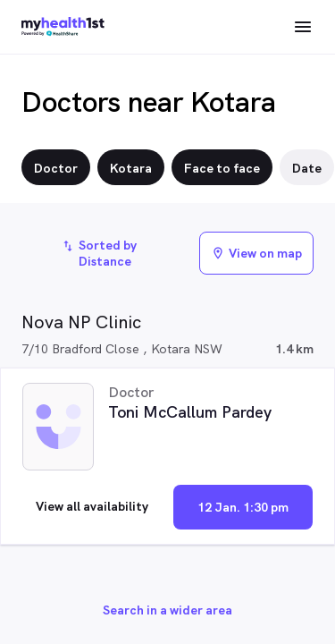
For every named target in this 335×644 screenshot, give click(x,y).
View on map (256, 253)
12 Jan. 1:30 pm (243, 507)
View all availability (92, 506)
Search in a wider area (167, 610)
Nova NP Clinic (81, 322)
